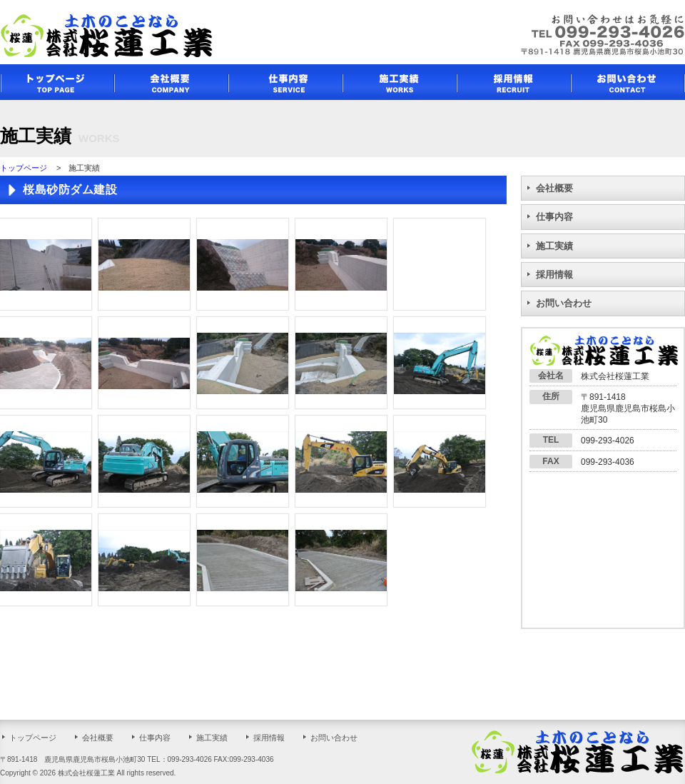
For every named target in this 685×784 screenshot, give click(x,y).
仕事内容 (554, 217)
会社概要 (554, 188)
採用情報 (554, 275)
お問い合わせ (564, 303)
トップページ (24, 168)
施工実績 (554, 246)
